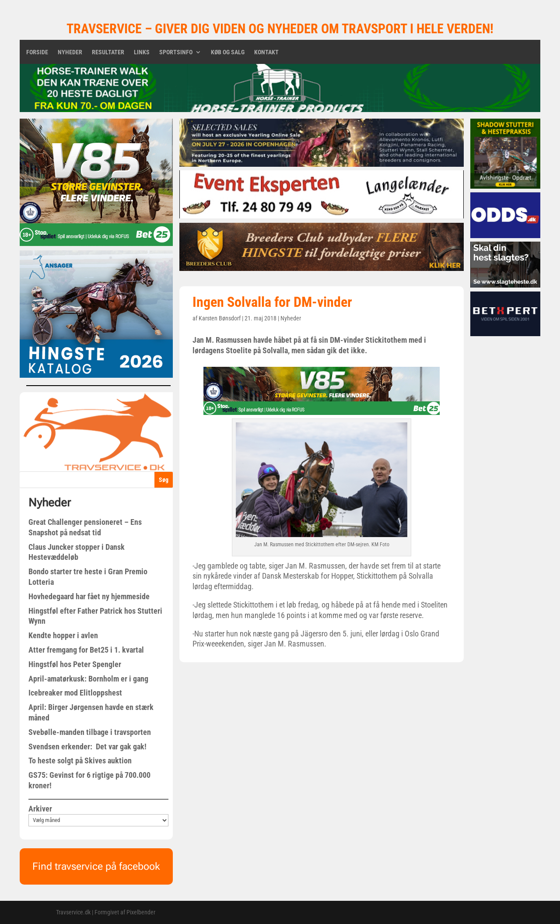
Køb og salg (228, 52)
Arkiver (40, 809)
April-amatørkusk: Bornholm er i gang (88, 679)
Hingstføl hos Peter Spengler (75, 664)
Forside (37, 52)
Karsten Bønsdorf (220, 318)
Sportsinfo (176, 52)
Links (142, 52)
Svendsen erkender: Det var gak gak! (87, 747)
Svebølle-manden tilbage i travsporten (90, 732)
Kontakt (266, 52)
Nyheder (70, 52)
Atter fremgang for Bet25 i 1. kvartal (86, 650)
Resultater (108, 52)
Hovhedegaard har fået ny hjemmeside (89, 596)
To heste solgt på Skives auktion (80, 761)
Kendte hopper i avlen (63, 635)
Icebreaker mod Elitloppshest (75, 693)
